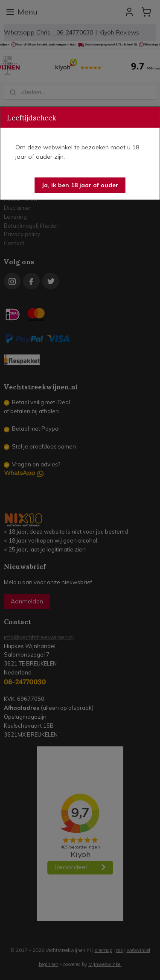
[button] (80, 185)
